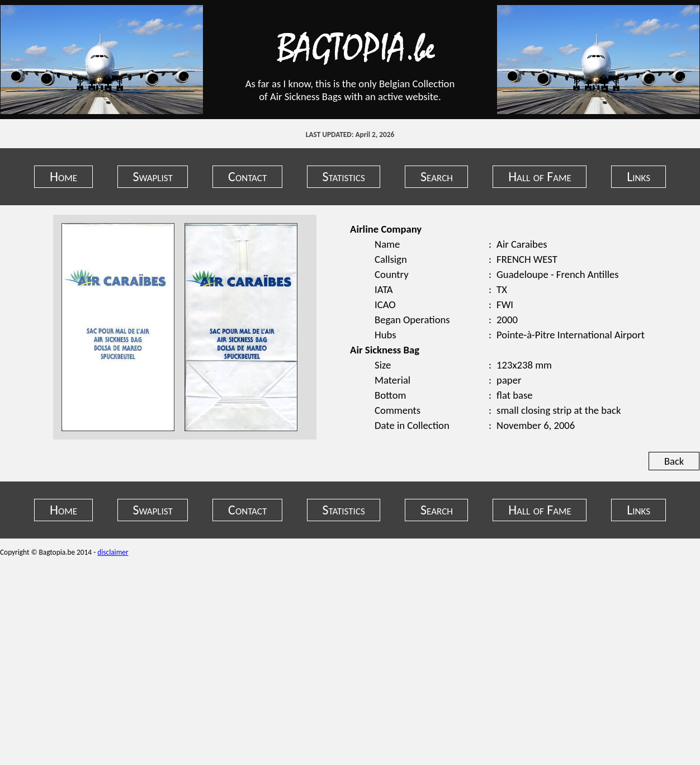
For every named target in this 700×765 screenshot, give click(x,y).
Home (63, 176)
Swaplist (152, 176)
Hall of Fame (540, 176)
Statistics (344, 176)
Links (638, 176)
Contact (247, 176)
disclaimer (113, 552)
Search (437, 176)
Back (674, 461)
